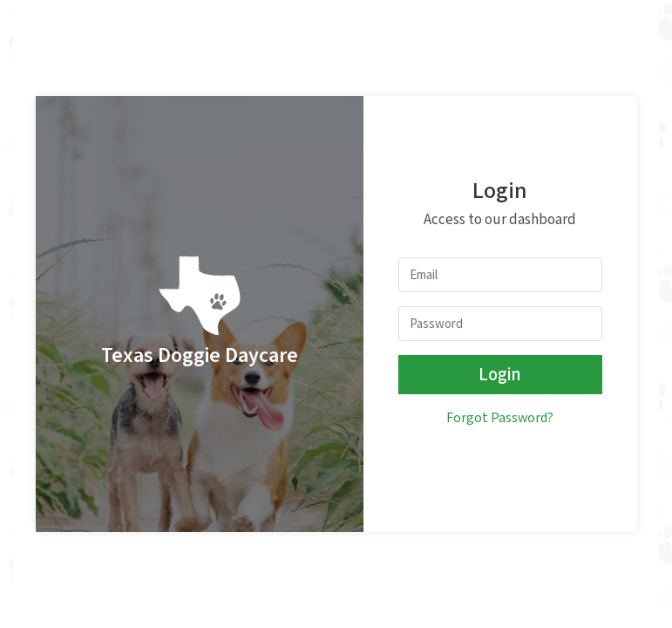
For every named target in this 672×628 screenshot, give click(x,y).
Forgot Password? (500, 418)
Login (500, 375)
